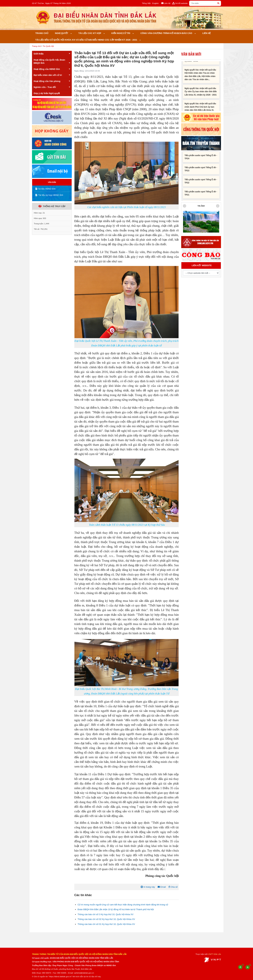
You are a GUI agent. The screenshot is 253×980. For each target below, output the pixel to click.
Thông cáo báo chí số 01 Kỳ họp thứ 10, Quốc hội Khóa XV (106, 924)
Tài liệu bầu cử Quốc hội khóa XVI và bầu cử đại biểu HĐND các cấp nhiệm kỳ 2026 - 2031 (87, 40)
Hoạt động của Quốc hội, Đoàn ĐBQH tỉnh (52, 61)
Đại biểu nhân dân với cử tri (52, 75)
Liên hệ (207, 33)
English (155, 3)
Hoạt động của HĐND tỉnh (52, 69)
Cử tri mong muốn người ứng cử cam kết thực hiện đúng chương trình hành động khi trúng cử (123, 905)
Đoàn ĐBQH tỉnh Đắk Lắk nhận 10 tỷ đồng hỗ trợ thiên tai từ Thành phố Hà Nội (116, 909)
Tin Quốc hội (48, 46)
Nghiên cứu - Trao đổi (52, 87)
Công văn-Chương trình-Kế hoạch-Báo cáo (167, 33)
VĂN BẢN (52, 182)
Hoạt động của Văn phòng (52, 81)
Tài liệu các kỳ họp (90, 33)
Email (162, 887)
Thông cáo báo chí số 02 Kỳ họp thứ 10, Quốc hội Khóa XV (106, 919)
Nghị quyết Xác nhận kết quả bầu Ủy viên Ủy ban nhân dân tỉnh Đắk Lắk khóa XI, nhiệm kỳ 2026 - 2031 (201, 95)
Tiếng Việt (146, 3)
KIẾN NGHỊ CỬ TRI (121, 33)
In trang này (148, 887)
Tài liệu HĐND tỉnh (46, 189)
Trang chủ (42, 33)
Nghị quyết (62, 33)
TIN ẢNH (201, 206)
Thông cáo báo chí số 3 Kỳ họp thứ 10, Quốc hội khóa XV (106, 914)
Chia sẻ (173, 887)
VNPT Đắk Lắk (215, 954)
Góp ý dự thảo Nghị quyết (47, 93)
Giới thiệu (52, 54)
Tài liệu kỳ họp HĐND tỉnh (49, 195)
